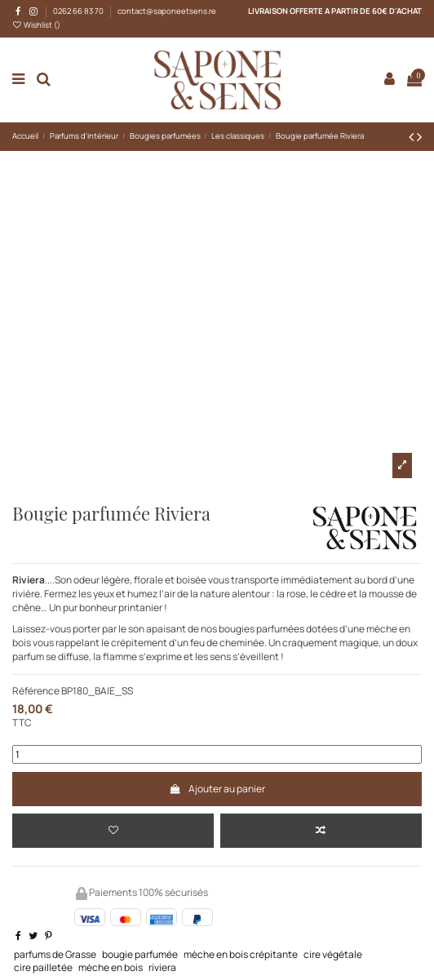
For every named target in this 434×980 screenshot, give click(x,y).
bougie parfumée (140, 954)
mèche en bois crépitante (241, 954)
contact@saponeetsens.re (167, 11)
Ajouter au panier (217, 789)
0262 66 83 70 (79, 11)
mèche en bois (111, 967)
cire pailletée (43, 967)
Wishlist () (36, 25)
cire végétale (333, 954)
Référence (36, 691)
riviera (162, 967)
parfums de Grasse (55, 954)
